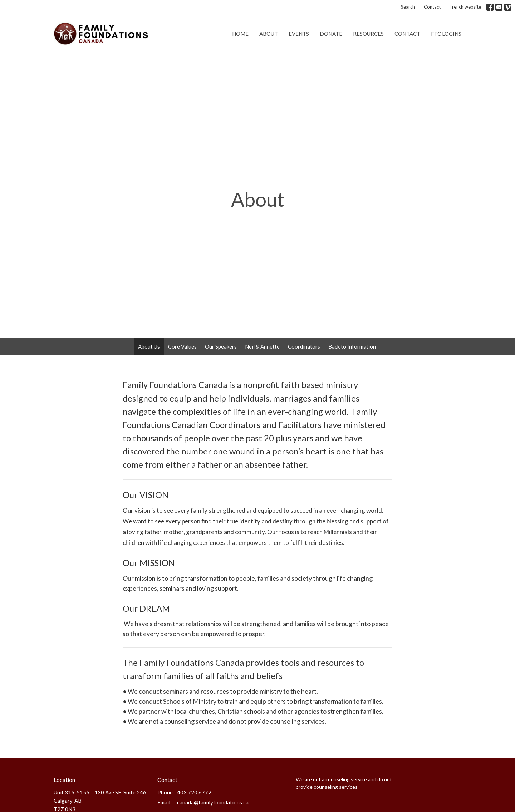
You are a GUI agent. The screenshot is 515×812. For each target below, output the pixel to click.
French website (465, 7)
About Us (149, 346)
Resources (368, 34)
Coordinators (304, 346)
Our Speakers (221, 346)
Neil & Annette (262, 346)
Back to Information (352, 346)
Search (408, 7)
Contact (432, 7)
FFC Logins (446, 34)
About (269, 34)
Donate (331, 34)
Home (240, 34)
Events (299, 34)
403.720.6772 (194, 792)
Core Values (182, 346)
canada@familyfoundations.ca (213, 802)
